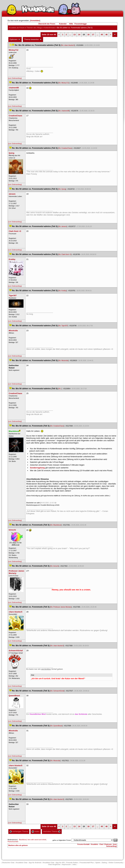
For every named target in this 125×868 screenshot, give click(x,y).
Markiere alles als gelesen (18, 845)
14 (79, 35)
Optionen (15, 39)
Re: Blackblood (56, 525)
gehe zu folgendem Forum (62, 840)
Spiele (98, 863)
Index (36, 831)
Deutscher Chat (8, 863)
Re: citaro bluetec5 (68, 45)
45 (102, 35)
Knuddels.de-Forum (17, 28)
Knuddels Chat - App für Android (28, 863)
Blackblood (23, 840)
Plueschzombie (13, 842)
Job (74, 864)
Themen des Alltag (34, 28)
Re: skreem (63, 226)
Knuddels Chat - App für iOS (54, 863)
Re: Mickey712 (64, 83)
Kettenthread (50, 28)
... (70, 35)
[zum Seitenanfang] (15, 78)
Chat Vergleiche (54, 864)
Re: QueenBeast (56, 726)
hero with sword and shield (37, 840)
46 (106, 35)
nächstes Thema (52, 831)
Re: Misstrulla (63, 360)
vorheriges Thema (19, 831)
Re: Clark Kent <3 (65, 254)
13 (74, 35)
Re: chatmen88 (64, 111)
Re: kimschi (55, 566)
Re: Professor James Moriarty (61, 607)
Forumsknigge (81, 24)
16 (88, 35)
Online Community (116, 863)
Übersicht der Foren (47, 24)
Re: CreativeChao (65, 148)
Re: (60, 389)
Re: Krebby (63, 291)
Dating (104, 863)
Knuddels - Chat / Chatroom (101, 844)
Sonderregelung (37, 468)
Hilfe (71, 24)
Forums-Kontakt (83, 844)
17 (93, 35)
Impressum (66, 864)
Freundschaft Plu (87, 863)
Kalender (63, 24)
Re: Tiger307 (63, 326)
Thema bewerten (33, 39)
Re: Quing (62, 189)
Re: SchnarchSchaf (57, 691)
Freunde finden (72, 863)
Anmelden (35, 21)
